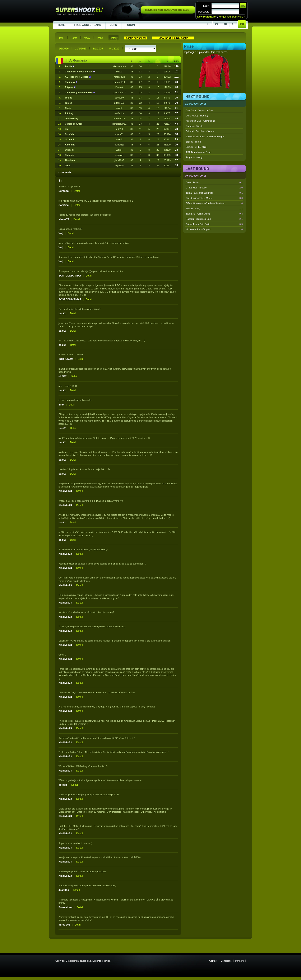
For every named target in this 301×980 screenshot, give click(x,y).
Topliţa (69, 98)
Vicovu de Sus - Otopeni (214, 229)
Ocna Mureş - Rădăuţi (197, 116)
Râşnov (70, 87)
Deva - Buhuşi (214, 182)
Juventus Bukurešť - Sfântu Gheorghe (205, 136)
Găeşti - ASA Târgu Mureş (214, 198)
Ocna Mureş (72, 119)
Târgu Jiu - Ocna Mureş (214, 214)
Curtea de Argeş (74, 124)
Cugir (68, 108)
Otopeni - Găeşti (194, 126)
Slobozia (70, 155)
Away (87, 38)
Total (61, 38)
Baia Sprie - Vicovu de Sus (199, 110)
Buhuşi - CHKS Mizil (196, 147)
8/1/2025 (98, 49)
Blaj (67, 129)
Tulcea (69, 103)
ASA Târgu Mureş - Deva (198, 152)
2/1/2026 (64, 49)
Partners (239, 961)
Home (74, 38)
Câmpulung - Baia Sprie (214, 224)
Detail (77, 191)
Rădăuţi (69, 113)
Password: (204, 12)
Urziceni (70, 139)
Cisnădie (70, 134)
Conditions (226, 961)
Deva (68, 165)
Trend (100, 38)
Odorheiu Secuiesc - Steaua (200, 131)
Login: (207, 6)
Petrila (69, 66)
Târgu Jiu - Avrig (194, 157)
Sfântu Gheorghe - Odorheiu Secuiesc (214, 203)
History (114, 38)
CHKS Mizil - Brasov (214, 188)
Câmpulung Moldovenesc (79, 92)
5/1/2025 (114, 49)
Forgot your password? (232, 17)
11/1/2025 (81, 49)
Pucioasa (70, 82)
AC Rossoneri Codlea (77, 77)
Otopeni (69, 150)
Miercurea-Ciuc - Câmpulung (200, 121)
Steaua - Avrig (214, 208)
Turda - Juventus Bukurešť (214, 193)
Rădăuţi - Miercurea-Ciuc (214, 219)
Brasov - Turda (193, 142)
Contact (213, 961)
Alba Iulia (70, 145)
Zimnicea (70, 160)
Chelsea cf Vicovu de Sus (79, 72)
